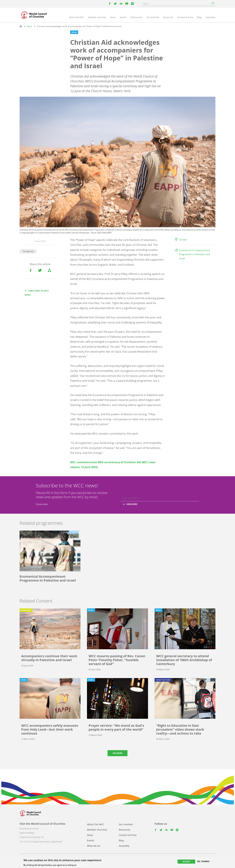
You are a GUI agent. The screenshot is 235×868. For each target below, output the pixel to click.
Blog (199, 17)
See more (117, 753)
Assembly (211, 17)
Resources (168, 17)
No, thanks (203, 861)
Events (123, 17)
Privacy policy (42, 504)
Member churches (97, 17)
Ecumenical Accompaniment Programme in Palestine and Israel (195, 254)
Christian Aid (28, 251)
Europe (183, 240)
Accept (186, 862)
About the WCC (77, 17)
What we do (136, 17)
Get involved (153, 17)
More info (82, 865)
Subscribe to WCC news (37, 293)
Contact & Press (185, 17)
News (113, 17)
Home (21, 26)
